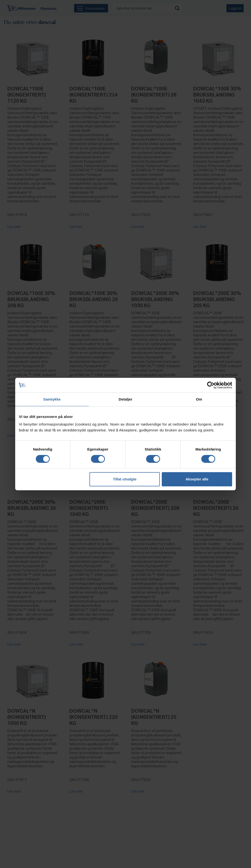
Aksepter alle (197, 479)
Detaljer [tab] (125, 399)
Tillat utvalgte (125, 479)
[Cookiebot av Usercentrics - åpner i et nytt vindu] (211, 385)
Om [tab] (199, 399)
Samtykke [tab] (52, 399)
